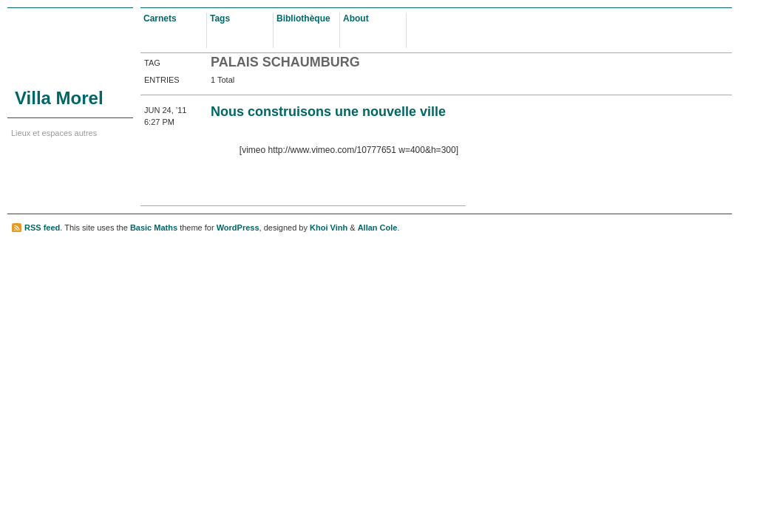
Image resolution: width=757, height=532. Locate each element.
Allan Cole (378, 228)
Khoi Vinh (329, 228)
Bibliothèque (303, 18)
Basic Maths (154, 228)
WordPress (238, 228)
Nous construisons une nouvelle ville (328, 112)
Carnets (160, 18)
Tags (220, 18)
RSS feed (42, 228)
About (356, 18)
